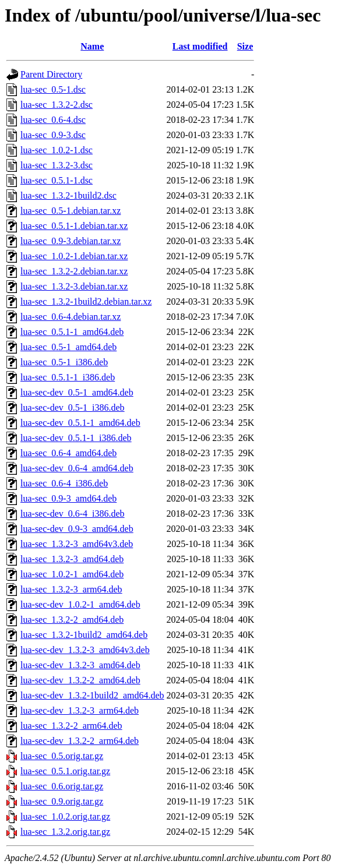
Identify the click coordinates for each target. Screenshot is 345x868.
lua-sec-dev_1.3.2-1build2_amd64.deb (92, 695)
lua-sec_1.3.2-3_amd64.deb (72, 559)
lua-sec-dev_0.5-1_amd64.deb (77, 392)
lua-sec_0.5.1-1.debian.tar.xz (74, 226)
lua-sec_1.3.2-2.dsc (57, 105)
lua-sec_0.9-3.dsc (53, 135)
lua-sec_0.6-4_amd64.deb (68, 453)
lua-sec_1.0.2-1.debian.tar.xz (74, 256)
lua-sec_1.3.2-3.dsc (57, 165)
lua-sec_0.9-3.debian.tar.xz (71, 241)
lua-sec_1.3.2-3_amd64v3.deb (77, 544)
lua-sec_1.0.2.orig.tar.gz (65, 816)
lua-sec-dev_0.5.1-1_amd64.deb (80, 423)
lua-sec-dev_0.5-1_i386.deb (73, 407)
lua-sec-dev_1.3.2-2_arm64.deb (80, 741)
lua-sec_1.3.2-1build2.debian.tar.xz (86, 301)
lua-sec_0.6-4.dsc (53, 120)
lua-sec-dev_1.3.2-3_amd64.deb (80, 665)
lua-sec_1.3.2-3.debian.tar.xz (74, 286)
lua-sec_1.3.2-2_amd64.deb (72, 620)
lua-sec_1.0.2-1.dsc (57, 150)
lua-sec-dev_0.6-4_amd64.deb (77, 468)
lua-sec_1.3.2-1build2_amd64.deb (84, 635)
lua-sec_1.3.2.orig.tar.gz (65, 832)
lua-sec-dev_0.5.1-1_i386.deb (76, 438)
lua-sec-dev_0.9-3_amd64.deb (77, 529)
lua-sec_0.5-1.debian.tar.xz (71, 211)
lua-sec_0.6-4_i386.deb (64, 483)
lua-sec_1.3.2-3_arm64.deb (71, 589)
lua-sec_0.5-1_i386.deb (64, 362)
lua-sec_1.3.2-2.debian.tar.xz (74, 271)
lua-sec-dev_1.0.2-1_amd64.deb (80, 604)
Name (92, 46)
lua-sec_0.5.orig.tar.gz (62, 756)
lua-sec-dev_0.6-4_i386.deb (73, 514)
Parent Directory (51, 74)
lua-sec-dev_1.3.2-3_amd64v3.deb (85, 650)
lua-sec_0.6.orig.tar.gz (62, 786)
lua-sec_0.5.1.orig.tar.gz (65, 771)
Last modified (200, 46)
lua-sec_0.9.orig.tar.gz (62, 801)
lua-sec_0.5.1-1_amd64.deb (72, 332)
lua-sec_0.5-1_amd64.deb (68, 347)
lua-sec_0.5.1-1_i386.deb (68, 377)
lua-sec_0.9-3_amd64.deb (68, 498)
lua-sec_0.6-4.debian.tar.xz (71, 317)
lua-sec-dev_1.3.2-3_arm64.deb (80, 710)
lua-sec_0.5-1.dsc (53, 89)
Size (245, 46)
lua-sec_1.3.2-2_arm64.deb (71, 726)
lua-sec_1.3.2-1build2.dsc (68, 195)
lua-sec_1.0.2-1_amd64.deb (72, 574)
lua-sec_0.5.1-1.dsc (57, 180)
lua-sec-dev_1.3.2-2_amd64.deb (80, 680)
